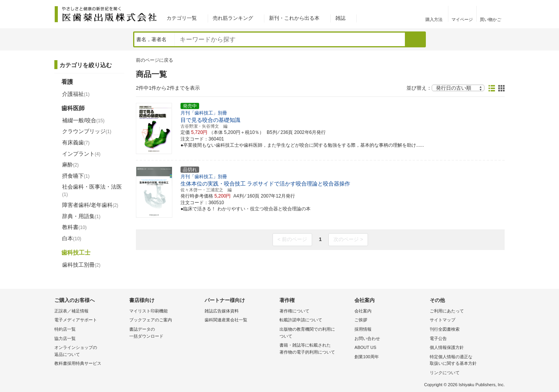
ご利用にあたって (447, 311)
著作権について (294, 311)
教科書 (74, 227)
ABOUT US (365, 347)
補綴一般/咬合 (83, 120)
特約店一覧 (65, 329)
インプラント (81, 154)
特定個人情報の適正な (465, 361)
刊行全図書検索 (445, 329)
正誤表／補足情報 (71, 311)
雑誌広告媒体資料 (222, 311)
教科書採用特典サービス (78, 363)
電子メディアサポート (76, 320)
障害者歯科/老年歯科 (90, 205)
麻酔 (70, 165)
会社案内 (363, 311)
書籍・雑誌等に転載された (315, 349)
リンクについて (445, 373)
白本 (72, 238)
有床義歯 (76, 142)
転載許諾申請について (301, 320)
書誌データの (165, 333)
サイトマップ (443, 320)
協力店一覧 (65, 338)
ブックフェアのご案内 (151, 320)
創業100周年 (366, 357)
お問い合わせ (367, 338)
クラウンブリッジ (87, 131)
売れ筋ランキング (233, 18)
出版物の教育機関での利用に (315, 333)
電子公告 (438, 338)
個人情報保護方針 (447, 347)
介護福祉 (76, 94)
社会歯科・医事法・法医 (92, 190)
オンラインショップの (90, 351)
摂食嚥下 (76, 176)
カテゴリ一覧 (182, 18)
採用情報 (363, 329)
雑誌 (340, 18)
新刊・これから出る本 (294, 18)
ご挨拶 (361, 320)
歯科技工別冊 (81, 265)
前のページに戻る (155, 60)
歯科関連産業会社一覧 (226, 320)
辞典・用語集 (81, 216)
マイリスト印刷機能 (148, 311)
